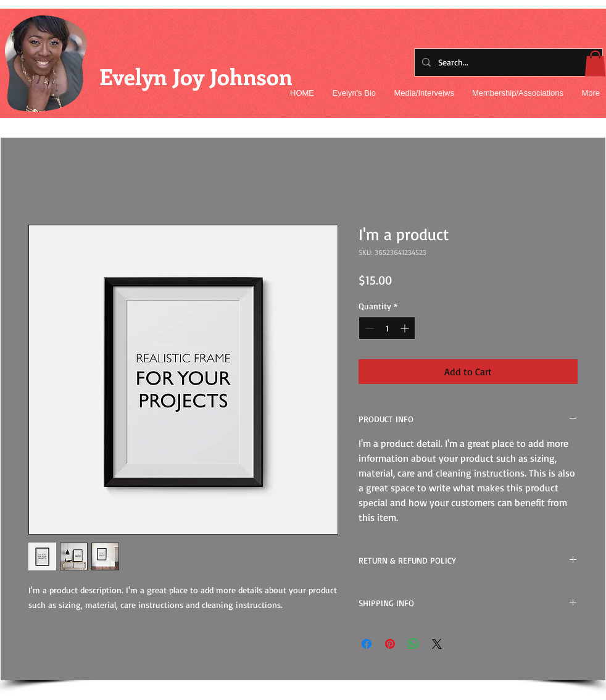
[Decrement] (368, 328)
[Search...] (507, 62)
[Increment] (406, 328)
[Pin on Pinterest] (390, 644)
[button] (595, 64)
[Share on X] (437, 644)
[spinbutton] (387, 328)
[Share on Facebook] (367, 644)
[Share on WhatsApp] (413, 644)
